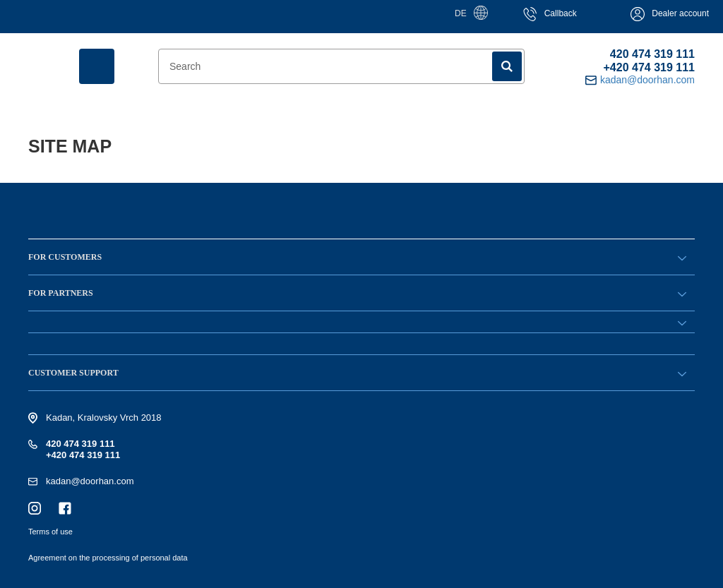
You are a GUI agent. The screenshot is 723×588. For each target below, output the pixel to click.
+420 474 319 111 (649, 67)
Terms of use (50, 532)
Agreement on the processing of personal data (108, 558)
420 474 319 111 (652, 54)
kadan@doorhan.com (90, 481)
